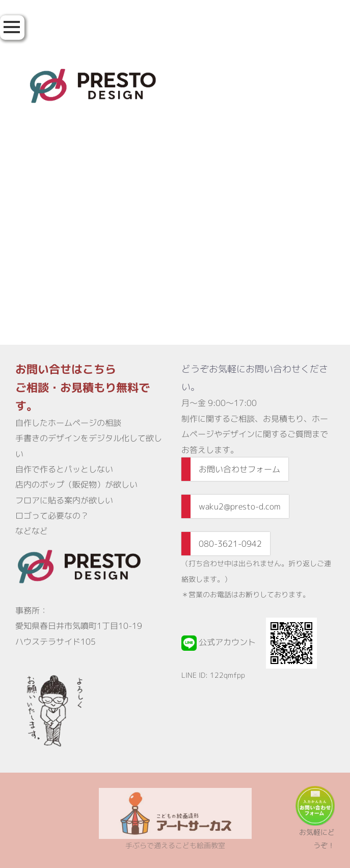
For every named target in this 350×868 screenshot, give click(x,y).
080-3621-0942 (230, 544)
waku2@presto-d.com (240, 506)
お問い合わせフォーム (239, 469)
